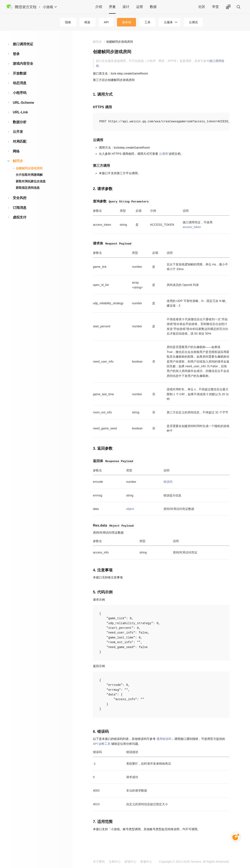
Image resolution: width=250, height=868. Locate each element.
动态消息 (20, 83)
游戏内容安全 (23, 64)
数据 (153, 7)
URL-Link (20, 112)
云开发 (18, 132)
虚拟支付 (20, 217)
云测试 (193, 22)
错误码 (168, 482)
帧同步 (18, 161)
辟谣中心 (130, 862)
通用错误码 (164, 739)
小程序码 (20, 93)
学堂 (215, 7)
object (130, 509)
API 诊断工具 (102, 744)
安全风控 (20, 198)
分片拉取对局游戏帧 (29, 175)
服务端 (127, 22)
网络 (16, 151)
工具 (147, 22)
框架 (87, 22)
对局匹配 (20, 141)
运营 (140, 7)
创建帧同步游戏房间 (29, 168)
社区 (202, 7)
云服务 (168, 22)
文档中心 (115, 862)
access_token (192, 227)
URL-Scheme (23, 103)
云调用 (163, 154)
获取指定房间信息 (28, 188)
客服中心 (146, 862)
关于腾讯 (99, 862)
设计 (126, 7)
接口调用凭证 (23, 44)
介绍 (99, 7)
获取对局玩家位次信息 (31, 181)
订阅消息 (20, 208)
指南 (68, 22)
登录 (16, 54)
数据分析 (20, 122)
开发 (112, 7)
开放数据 (20, 73)
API (106, 22)
